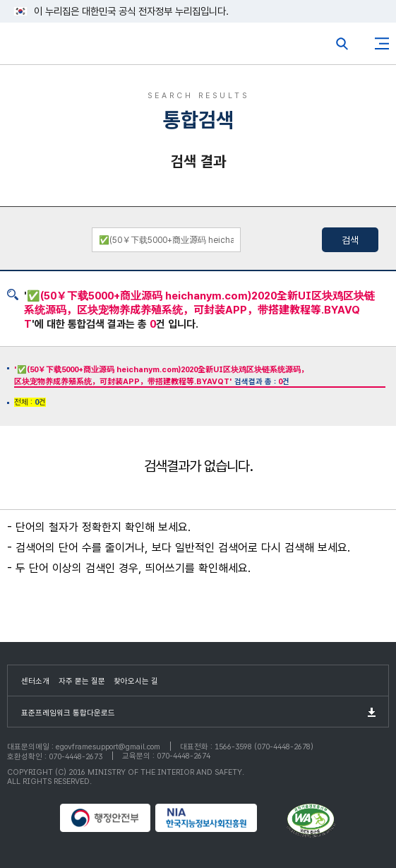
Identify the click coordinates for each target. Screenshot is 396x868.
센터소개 (35, 681)
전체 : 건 (30, 402)
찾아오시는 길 (136, 681)
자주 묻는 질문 (82, 681)
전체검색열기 (342, 44)
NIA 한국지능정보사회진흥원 (219, 818)
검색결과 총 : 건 (161, 376)
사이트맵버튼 (382, 44)
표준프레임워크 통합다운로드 (68, 713)
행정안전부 (106, 818)
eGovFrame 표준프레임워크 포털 (37, 47)
